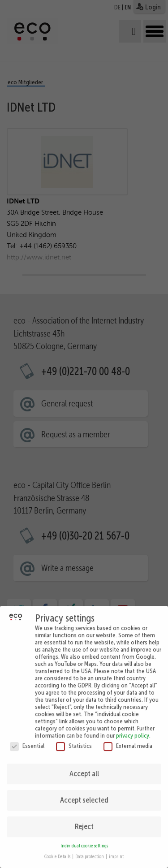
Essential (27, 740)
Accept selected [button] (84, 795)
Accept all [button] (84, 768)
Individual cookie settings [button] (84, 840)
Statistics (74, 740)
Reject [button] (84, 821)
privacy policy (133, 730)
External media (128, 740)
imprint (116, 851)
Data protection (90, 851)
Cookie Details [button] (58, 851)
